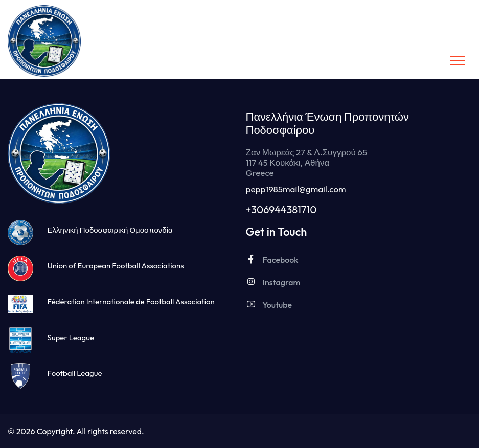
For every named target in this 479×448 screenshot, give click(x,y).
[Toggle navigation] (458, 61)
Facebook (272, 260)
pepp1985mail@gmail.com (296, 189)
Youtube (269, 305)
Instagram (273, 282)
